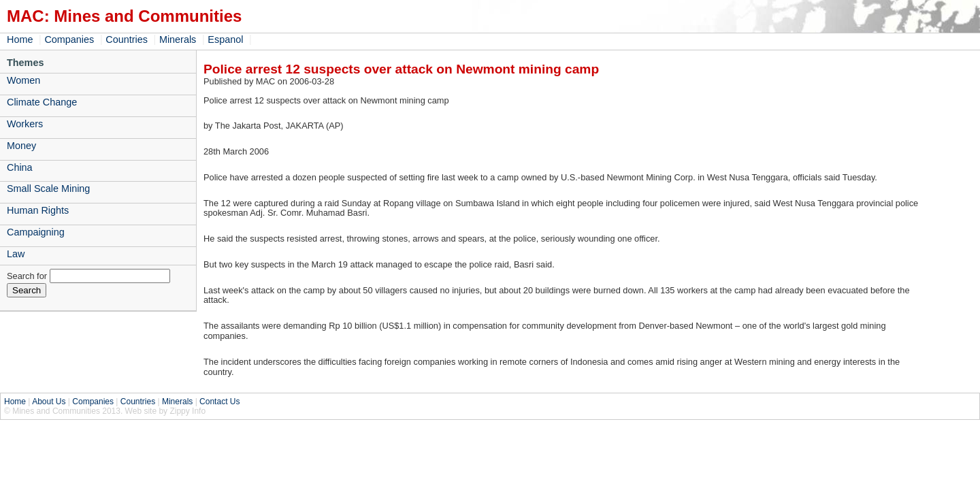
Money (21, 146)
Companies (69, 39)
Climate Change (42, 102)
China (20, 167)
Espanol (225, 39)
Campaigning (36, 232)
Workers (25, 124)
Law (16, 254)
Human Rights (38, 210)
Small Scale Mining (48, 189)
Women (23, 80)
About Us (49, 402)
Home (20, 39)
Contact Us (219, 402)
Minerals (178, 39)
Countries (127, 39)
